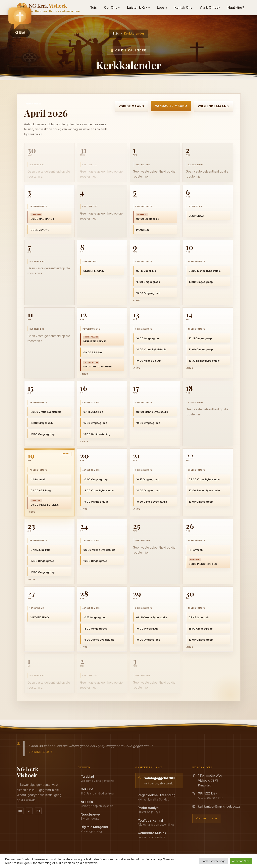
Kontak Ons (183, 7)
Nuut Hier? (236, 7)
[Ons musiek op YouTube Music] (29, 811)
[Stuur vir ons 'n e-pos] (38, 811)
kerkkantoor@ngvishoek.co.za (219, 806)
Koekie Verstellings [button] (214, 861)
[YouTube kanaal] (20, 811)
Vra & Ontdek (210, 7)
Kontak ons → (207, 818)
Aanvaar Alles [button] (241, 861)
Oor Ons (112, 7)
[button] (20, 22)
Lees (162, 7)
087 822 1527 (208, 793)
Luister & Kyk (139, 7)
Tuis (116, 33)
